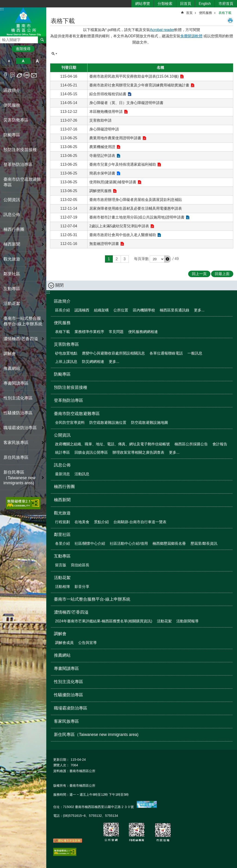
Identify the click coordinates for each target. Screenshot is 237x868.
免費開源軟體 (191, 36)
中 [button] (23, 61)
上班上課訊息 (66, 362)
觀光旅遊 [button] (12, 259)
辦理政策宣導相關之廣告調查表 (138, 452)
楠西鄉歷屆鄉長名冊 (169, 543)
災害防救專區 (66, 344)
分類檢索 (165, 4)
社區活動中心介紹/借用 (129, 543)
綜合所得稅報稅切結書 (108, 94)
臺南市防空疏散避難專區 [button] (22, 182)
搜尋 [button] (42, 40)
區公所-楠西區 (23, 22)
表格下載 (225, 13)
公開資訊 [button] (12, 200)
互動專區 (62, 556)
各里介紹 (62, 543)
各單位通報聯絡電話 (166, 353)
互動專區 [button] (12, 289)
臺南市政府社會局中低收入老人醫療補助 (123, 235)
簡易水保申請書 (102, 173)
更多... (199, 310)
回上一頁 (199, 274)
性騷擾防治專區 (18, 413)
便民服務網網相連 (143, 332)
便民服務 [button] (12, 105)
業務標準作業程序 (89, 332)
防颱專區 (12, 135)
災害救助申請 (100, 120)
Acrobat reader (162, 30)
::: (2, 9)
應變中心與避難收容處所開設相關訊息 (113, 353)
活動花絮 (62, 578)
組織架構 (101, 310)
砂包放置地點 (66, 353)
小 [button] (9, 61)
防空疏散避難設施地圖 (150, 423)
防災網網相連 (93, 362)
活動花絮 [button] (12, 304)
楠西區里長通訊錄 (175, 310)
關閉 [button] (59, 285)
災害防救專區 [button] (16, 120)
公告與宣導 (87, 643)
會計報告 (220, 444)
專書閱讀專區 (16, 383)
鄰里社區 (62, 535)
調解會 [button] (10, 354)
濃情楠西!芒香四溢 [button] (21, 339)
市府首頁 (226, 4)
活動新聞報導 (187, 621)
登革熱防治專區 (18, 165)
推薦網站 (12, 368)
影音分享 (82, 587)
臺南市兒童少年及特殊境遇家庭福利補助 (123, 164)
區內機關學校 (144, 310)
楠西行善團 (14, 229)
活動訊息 (82, 474)
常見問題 (116, 332)
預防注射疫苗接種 (20, 150)
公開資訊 (62, 435)
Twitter (20, 75)
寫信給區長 (80, 565)
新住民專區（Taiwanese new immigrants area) (19, 478)
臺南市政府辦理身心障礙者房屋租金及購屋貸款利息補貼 (136, 200)
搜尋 (4, 39)
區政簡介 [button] (12, 90)
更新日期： (61, 760)
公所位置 (121, 310)
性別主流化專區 (18, 398)
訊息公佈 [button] (12, 215)
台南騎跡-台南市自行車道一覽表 (140, 522)
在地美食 (82, 522)
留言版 (61, 565)
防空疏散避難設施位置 (108, 423)
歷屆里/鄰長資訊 (204, 543)
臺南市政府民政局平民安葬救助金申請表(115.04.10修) (134, 76)
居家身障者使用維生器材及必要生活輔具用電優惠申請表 (136, 208)
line (27, 75)
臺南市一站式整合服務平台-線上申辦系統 (23, 321)
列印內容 (230, 20)
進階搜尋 (23, 49)
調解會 (60, 634)
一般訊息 (195, 353)
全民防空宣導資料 (70, 423)
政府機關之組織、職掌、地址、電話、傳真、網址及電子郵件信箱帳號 (112, 444)
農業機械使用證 (102, 147)
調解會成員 (64, 643)
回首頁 (186, 4)
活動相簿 (62, 587)
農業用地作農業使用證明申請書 (115, 138)
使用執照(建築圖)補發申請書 (113, 182)
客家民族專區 (16, 443)
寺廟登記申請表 (102, 156)
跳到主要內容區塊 (2, 2)
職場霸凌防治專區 (20, 428)
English (205, 4)
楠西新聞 (12, 244)
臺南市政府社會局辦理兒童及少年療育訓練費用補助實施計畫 (139, 85)
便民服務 (206, 13)
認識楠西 (82, 310)
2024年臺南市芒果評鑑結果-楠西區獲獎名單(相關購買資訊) (104, 621)
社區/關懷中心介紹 (90, 543)
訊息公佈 (62, 465)
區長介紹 (62, 310)
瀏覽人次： (61, 765)
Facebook (5, 75)
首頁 (189, 13)
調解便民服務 (100, 191)
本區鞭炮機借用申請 (106, 112)
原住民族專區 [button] (16, 457)
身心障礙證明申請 (104, 129)
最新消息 (62, 474)
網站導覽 (143, 4)
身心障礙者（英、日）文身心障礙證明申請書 (126, 103)
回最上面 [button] (222, 274)
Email (34, 75)
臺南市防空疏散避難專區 (77, 414)
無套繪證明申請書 (104, 244)
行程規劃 (62, 522)
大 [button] (37, 61)
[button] (168, 259)
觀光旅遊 (62, 513)
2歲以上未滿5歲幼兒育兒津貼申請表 (119, 226)
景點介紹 (101, 522)
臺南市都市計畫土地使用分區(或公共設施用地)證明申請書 (137, 217)
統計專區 (62, 452)
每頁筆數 (141, 259)
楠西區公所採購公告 (191, 444)
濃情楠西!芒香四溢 (71, 612)
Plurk (13, 75)
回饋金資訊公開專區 (91, 452)
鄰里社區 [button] (12, 274)
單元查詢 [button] (54, 54)
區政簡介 (62, 301)
